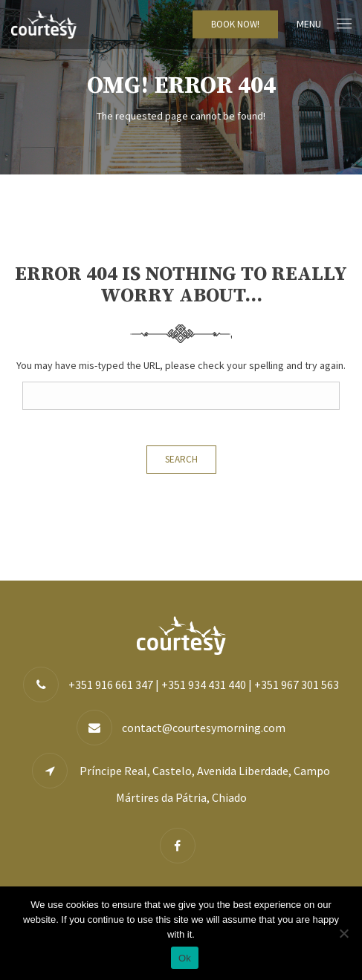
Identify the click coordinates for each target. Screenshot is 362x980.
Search (181, 459)
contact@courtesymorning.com (204, 728)
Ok (185, 958)
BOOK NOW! (235, 24)
